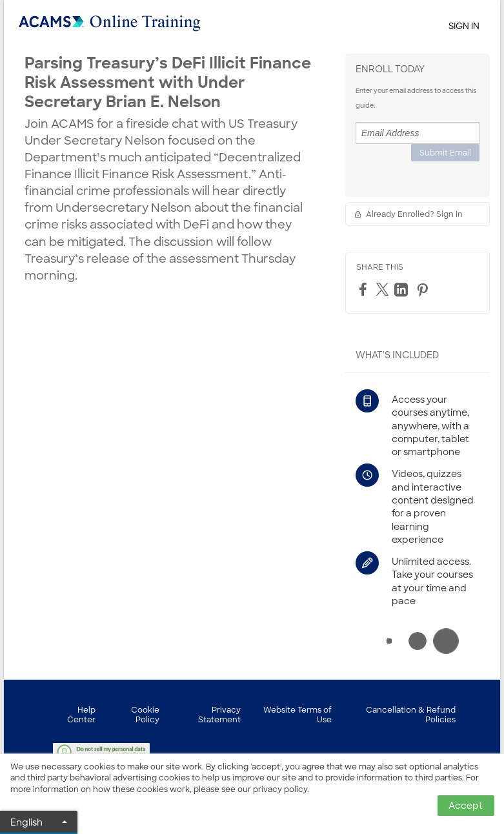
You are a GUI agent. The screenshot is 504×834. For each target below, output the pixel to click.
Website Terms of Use (297, 715)
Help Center (81, 715)
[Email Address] (418, 133)
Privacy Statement (219, 715)
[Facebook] (365, 289)
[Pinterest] (424, 290)
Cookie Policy (145, 715)
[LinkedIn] (403, 290)
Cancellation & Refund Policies (411, 715)
